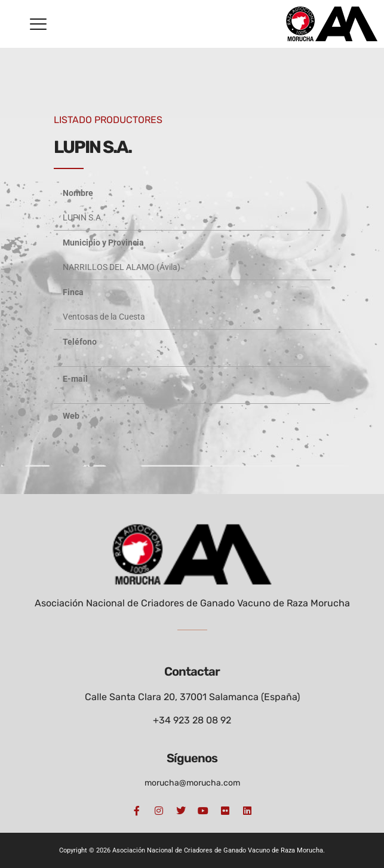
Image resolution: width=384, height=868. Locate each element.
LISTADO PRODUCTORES (108, 120)
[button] (38, 24)
